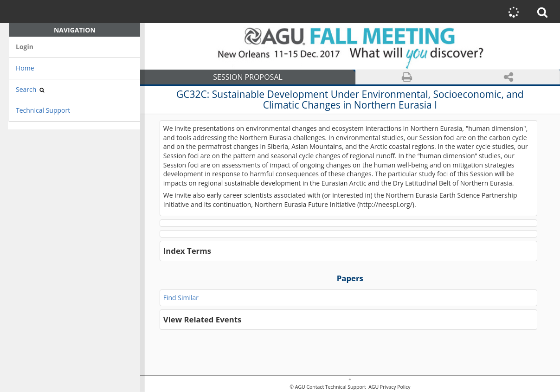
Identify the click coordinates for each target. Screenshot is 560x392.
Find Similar (181, 298)
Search (30, 89)
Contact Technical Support (336, 387)
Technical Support (43, 110)
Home (25, 68)
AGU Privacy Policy (389, 387)
